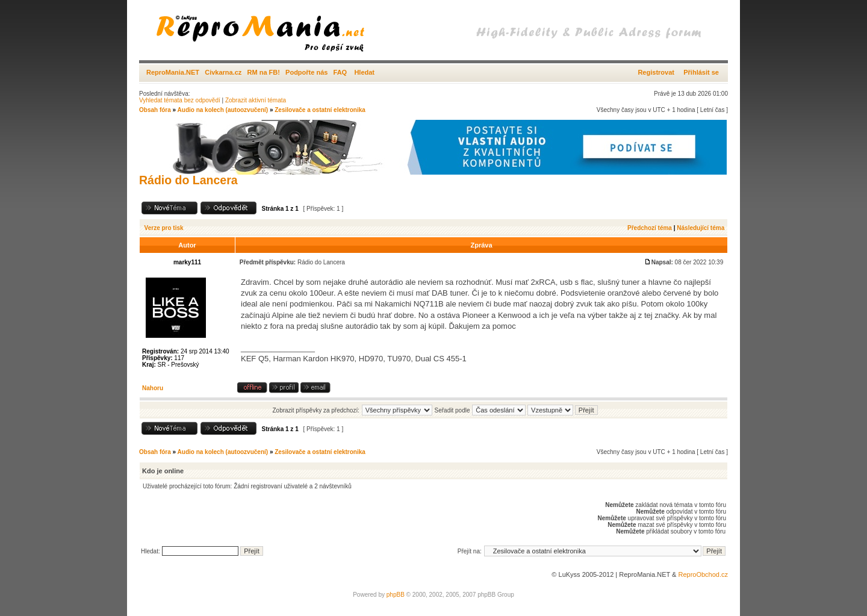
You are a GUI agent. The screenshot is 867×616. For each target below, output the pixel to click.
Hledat (364, 72)
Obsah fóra (155, 110)
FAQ (340, 72)
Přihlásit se (701, 72)
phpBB (396, 595)
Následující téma (701, 228)
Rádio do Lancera (188, 180)
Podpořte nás (306, 72)
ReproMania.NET (173, 72)
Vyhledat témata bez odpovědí (180, 100)
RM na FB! (264, 72)
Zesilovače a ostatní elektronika (320, 110)
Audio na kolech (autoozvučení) (223, 110)
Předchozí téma (650, 228)
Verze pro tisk (164, 228)
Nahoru (153, 388)
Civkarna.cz (223, 72)
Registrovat (656, 72)
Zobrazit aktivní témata (256, 100)
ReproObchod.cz (703, 574)
